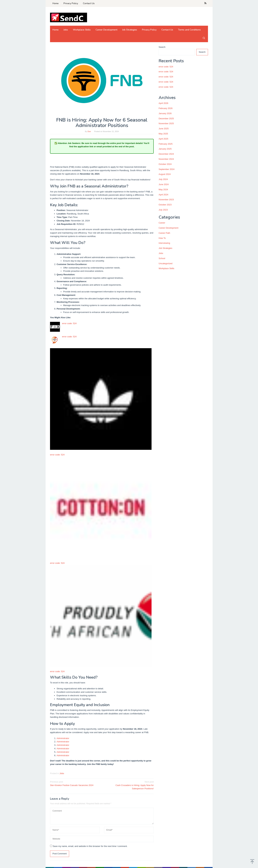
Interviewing (164, 243)
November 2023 (166, 200)
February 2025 (166, 144)
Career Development (168, 228)
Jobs (62, 773)
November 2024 (166, 159)
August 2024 (165, 174)
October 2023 (165, 205)
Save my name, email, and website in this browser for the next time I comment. (90, 846)
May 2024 (163, 189)
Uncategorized (166, 263)
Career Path (164, 233)
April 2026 (163, 103)
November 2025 (166, 123)
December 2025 (166, 119)
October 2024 (165, 164)
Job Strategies (165, 248)
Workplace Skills (166, 268)
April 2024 (163, 195)
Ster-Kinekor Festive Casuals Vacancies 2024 (75, 783)
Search (162, 47)
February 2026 (166, 108)
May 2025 (163, 134)
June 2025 (164, 129)
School (162, 258)
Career (162, 223)
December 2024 (166, 154)
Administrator (63, 738)
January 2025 (165, 149)
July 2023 (163, 210)
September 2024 (167, 169)
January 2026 (165, 113)
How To (162, 238)
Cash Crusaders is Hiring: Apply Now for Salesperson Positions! (129, 785)
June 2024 (164, 184)
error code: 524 (69, 323)
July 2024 (163, 179)
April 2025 (163, 139)
